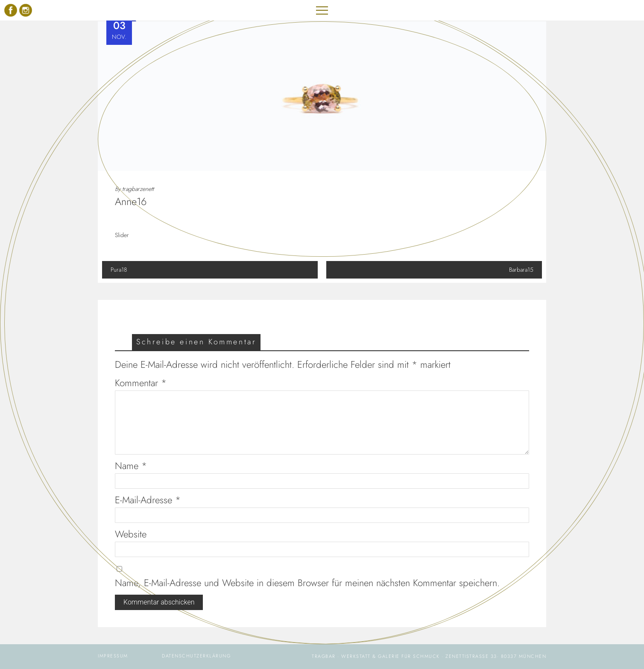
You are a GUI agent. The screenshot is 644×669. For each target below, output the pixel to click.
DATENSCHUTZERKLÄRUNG (196, 656)
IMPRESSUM (113, 656)
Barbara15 (434, 270)
